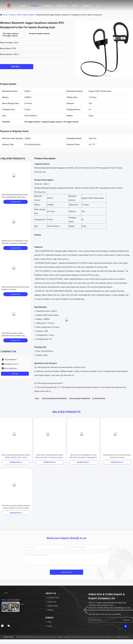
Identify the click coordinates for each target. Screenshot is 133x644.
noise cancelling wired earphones (55, 398)
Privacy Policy (8, 637)
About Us (48, 6)
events (75, 6)
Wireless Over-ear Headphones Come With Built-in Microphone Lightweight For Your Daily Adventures (15, 243)
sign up (126, 620)
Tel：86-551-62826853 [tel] (11, 600)
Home (23, 6)
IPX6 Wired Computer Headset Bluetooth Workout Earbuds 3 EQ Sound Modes (13, 336)
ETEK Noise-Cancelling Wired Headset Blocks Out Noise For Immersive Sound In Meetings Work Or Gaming (50, 456)
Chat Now (17, 66)
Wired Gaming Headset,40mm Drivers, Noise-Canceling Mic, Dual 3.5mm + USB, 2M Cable (15, 197)
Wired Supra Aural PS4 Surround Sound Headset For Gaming (117, 456)
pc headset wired (99, 398)
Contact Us (62, 6)
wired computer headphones (80, 398)
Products (35, 6)
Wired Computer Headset (26, 15)
